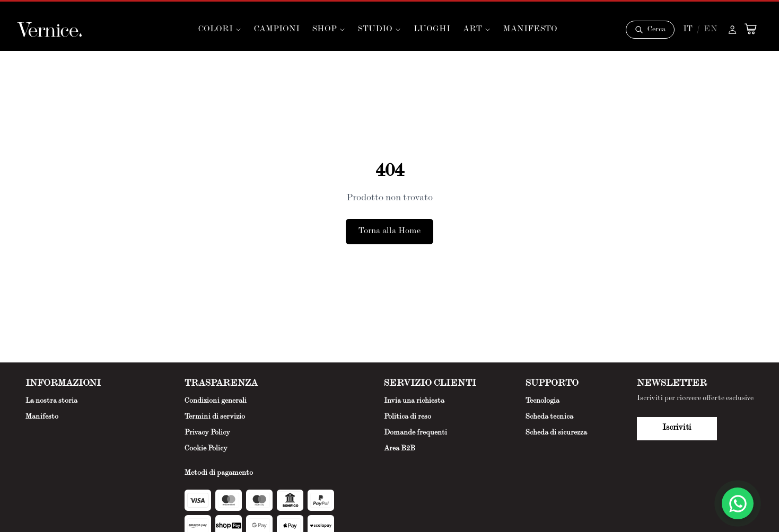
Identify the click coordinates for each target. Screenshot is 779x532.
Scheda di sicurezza (556, 433)
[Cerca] (650, 30)
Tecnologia (542, 401)
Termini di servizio (215, 417)
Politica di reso (408, 417)
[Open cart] (750, 29)
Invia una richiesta (414, 401)
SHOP (329, 30)
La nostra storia (51, 401)
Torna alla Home (389, 232)
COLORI (220, 30)
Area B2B (400, 449)
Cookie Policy (206, 449)
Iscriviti (677, 428)
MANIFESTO (530, 30)
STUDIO (379, 30)
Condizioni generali (216, 401)
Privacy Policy (207, 433)
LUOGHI (432, 30)
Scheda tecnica (549, 417)
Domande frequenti (415, 433)
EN (711, 30)
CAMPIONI (277, 30)
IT (688, 30)
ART (477, 30)
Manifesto (42, 417)
